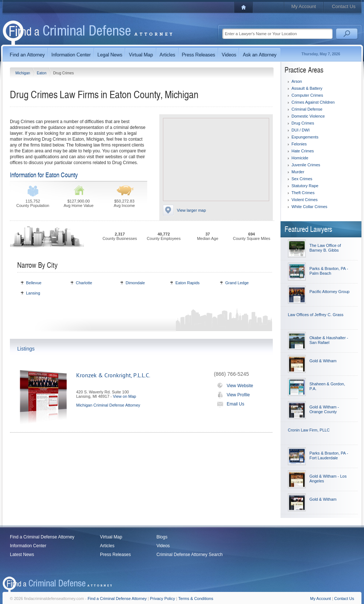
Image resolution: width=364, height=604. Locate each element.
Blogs (162, 537)
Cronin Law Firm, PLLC (309, 430)
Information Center (28, 546)
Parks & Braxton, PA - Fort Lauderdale (329, 455)
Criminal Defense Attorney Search (190, 555)
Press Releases (115, 555)
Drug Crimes (303, 123)
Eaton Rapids (187, 283)
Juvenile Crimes (306, 165)
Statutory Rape (305, 186)
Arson (297, 81)
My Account (303, 6)
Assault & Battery (307, 88)
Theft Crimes (303, 193)
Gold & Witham (323, 361)
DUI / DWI (301, 130)
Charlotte (84, 283)
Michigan (23, 73)
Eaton (42, 73)
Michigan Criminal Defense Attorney (108, 405)
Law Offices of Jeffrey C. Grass (316, 315)
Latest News (22, 555)
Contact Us (343, 6)
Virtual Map (111, 537)
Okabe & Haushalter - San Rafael (329, 340)
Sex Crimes (302, 179)
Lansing (33, 293)
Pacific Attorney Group (329, 292)
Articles (107, 546)
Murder (298, 172)
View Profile (232, 395)
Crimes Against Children (313, 102)
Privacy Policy (163, 599)
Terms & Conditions (196, 599)
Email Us (229, 404)
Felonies (299, 144)
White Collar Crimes (309, 207)
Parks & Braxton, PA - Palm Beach (329, 271)
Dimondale (135, 283)
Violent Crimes (304, 200)
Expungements (305, 137)
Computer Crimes (307, 95)
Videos (163, 546)
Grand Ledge (237, 283)
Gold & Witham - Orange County (324, 409)
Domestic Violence (308, 116)
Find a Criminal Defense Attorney (42, 537)
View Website (233, 386)
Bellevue (34, 283)
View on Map (124, 396)
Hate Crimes (303, 151)
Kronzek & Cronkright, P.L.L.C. (113, 375)
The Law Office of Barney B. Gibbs (325, 248)
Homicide (300, 158)
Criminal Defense (307, 109)
